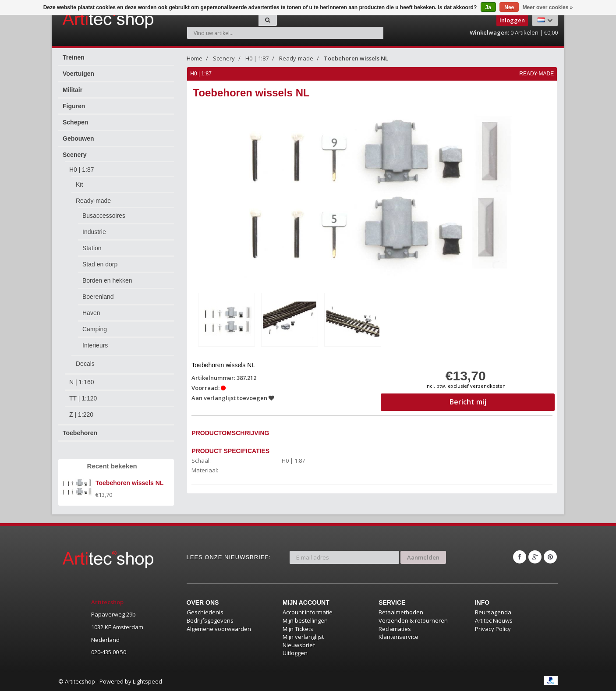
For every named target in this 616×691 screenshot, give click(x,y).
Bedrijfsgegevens (210, 620)
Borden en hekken (107, 280)
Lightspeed (147, 681)
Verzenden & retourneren (413, 620)
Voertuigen (78, 74)
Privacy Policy (493, 629)
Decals (85, 364)
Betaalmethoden (401, 612)
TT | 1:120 (83, 398)
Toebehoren (80, 433)
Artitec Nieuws (494, 620)
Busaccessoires (104, 216)
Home (195, 58)
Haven (91, 313)
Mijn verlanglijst (303, 637)
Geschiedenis (205, 612)
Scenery (74, 155)
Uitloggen (295, 653)
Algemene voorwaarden (219, 629)
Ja (488, 7)
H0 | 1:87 (82, 170)
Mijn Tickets (298, 629)
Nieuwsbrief (299, 645)
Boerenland (98, 297)
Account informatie (308, 612)
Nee (509, 7)
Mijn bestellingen (305, 620)
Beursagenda (493, 612)
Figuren (74, 106)
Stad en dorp (100, 264)
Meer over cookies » (548, 7)
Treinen (74, 57)
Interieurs (95, 345)
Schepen (75, 122)
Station (92, 248)
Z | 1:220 (81, 415)
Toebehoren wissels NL (356, 58)
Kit (79, 184)
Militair (73, 90)
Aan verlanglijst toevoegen (233, 398)
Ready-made (93, 201)
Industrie (94, 232)
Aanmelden (423, 557)
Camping (95, 329)
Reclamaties (395, 629)
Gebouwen (78, 138)
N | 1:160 (82, 382)
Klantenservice (398, 637)
